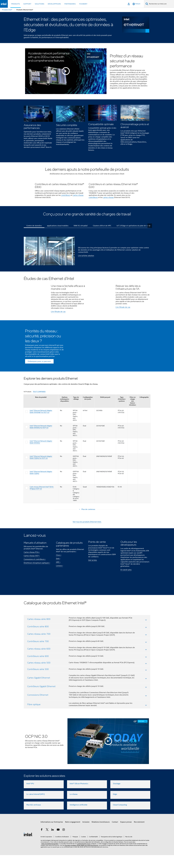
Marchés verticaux (34, 818)
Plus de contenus (88, 538)
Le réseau (74, 807)
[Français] (136, 4)
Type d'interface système (122, 428)
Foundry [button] (83, 4)
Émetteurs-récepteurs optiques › (37, 592)
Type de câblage (76, 427)
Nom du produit (41, 426)
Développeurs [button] (54, 4)
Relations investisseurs (101, 835)
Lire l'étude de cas (58, 335)
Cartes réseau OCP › (32, 584)
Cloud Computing (120, 818)
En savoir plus (126, 599)
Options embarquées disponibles (65, 428)
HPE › (58, 591)
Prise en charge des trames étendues (133, 430)
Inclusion (86, 835)
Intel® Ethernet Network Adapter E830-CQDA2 (41, 501)
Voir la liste (93, 590)
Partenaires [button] (70, 4)
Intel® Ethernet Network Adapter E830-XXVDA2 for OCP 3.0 (41, 455)
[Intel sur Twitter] (47, 843)
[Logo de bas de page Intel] (28, 847)
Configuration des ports (88, 427)
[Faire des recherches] (147, 4)
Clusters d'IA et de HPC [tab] (102, 249)
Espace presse (126, 835)
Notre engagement (73, 835)
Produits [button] (16, 4)
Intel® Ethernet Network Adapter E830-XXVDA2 (41, 471)
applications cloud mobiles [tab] (58, 249)
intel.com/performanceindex (50, 857)
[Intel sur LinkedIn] (53, 843)
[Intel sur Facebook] (42, 843)
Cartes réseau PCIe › (32, 581)
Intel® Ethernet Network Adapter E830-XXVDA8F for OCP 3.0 (41, 440)
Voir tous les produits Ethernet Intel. (87, 550)
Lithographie (144, 426)
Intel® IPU (30, 797)
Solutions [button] (40, 4)
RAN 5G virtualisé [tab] (81, 249)
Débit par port (105, 426)
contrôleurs (66, 219)
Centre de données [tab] (34, 249)
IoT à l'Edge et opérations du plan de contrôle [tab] (135, 249)
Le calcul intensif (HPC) (36, 807)
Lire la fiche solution (86, 279)
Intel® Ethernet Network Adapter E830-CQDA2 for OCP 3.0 (41, 486)
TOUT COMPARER (39, 420)
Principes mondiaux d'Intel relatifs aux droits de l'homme (81, 858)
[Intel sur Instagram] (64, 843)
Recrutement (139, 835)
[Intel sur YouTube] (58, 843)
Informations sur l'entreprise (52, 835)
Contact (115, 835)
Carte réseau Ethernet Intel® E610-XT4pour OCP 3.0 (42, 516)
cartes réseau (78, 219)
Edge (115, 807)
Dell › (58, 587)
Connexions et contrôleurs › (35, 588)
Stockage (117, 797)
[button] (87, 130)
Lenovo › (59, 594)
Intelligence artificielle (79, 818)
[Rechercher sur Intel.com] (161, 4)
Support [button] (27, 4)
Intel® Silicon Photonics (79, 797)
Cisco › (59, 584)
